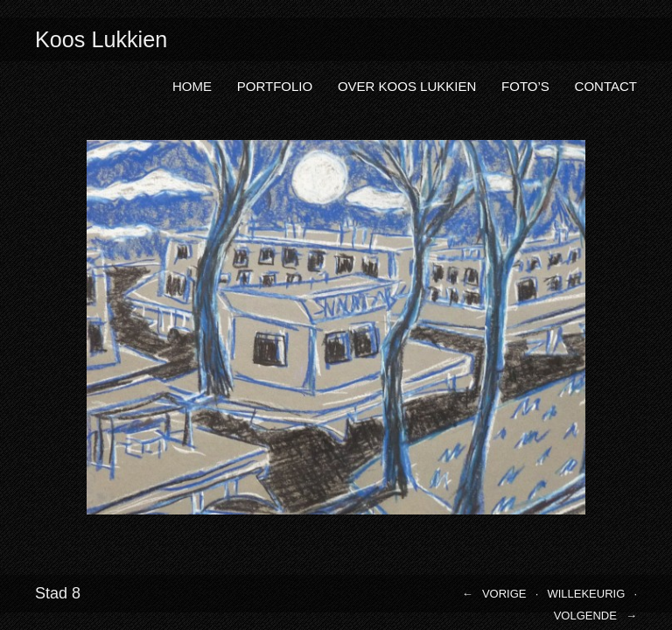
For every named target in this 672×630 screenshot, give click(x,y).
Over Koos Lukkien (407, 86)
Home (192, 86)
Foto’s (525, 86)
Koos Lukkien (101, 39)
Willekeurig (586, 594)
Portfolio (275, 86)
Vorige (504, 594)
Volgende (585, 616)
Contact (606, 86)
